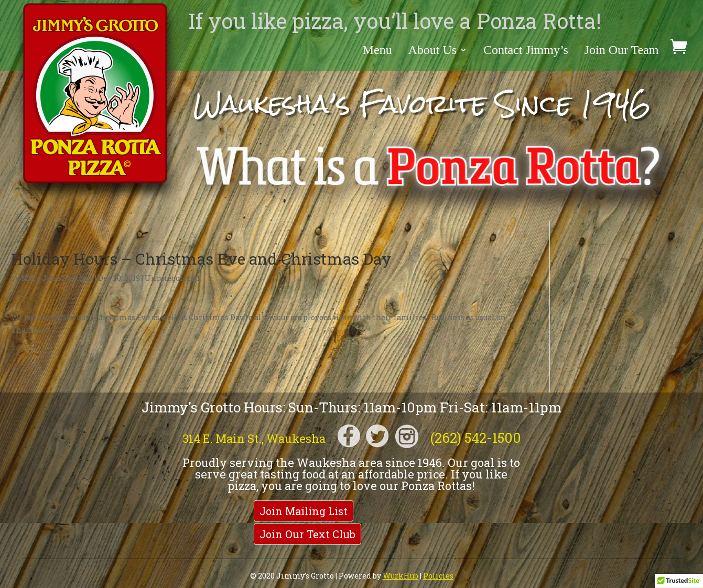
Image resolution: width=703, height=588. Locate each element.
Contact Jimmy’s (526, 51)
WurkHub (401, 576)
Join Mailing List (304, 511)
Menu (377, 51)
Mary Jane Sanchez (57, 278)
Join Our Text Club (307, 534)
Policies (438, 576)
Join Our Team (622, 51)
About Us (432, 51)
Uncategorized (172, 278)
